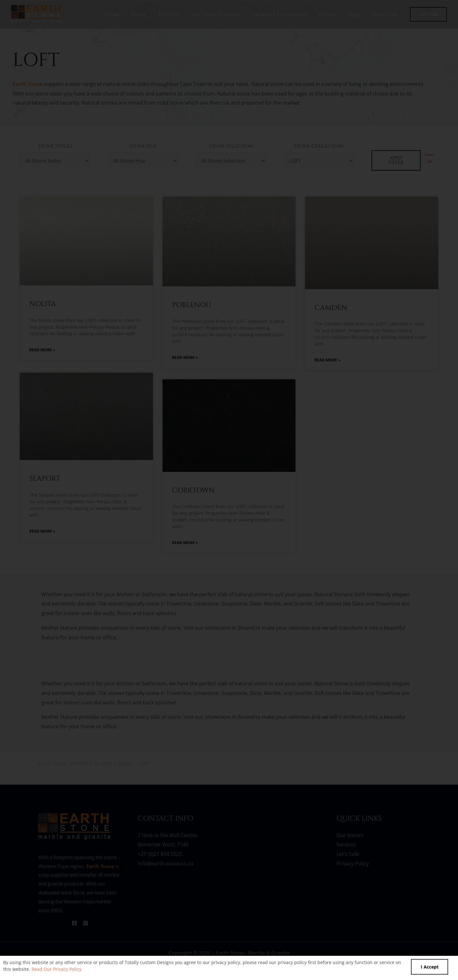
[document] (229, 490)
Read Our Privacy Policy (56, 969)
